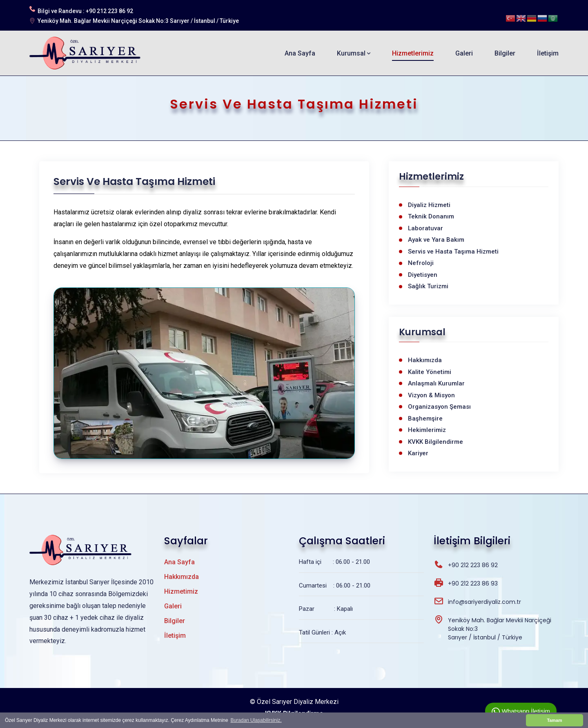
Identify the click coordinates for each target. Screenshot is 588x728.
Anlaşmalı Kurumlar (436, 383)
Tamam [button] (554, 720)
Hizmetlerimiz (413, 53)
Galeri (464, 53)
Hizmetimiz (181, 591)
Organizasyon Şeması (439, 407)
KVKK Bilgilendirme (435, 442)
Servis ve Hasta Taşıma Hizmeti (453, 252)
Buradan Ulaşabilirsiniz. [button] (256, 720)
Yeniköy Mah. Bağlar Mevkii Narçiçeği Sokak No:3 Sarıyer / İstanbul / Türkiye (138, 21)
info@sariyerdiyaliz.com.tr (484, 602)
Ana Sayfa (300, 53)
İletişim (548, 53)
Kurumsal (354, 53)
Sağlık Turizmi (428, 286)
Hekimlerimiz (427, 430)
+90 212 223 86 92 (109, 11)
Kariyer (418, 453)
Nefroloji (421, 263)
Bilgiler (505, 53)
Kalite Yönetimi (430, 372)
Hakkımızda (425, 360)
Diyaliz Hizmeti (429, 205)
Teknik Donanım (431, 216)
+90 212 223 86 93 (473, 583)
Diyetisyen (423, 275)
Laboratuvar (425, 228)
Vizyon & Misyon (431, 395)
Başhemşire (425, 419)
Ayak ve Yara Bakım (436, 240)
